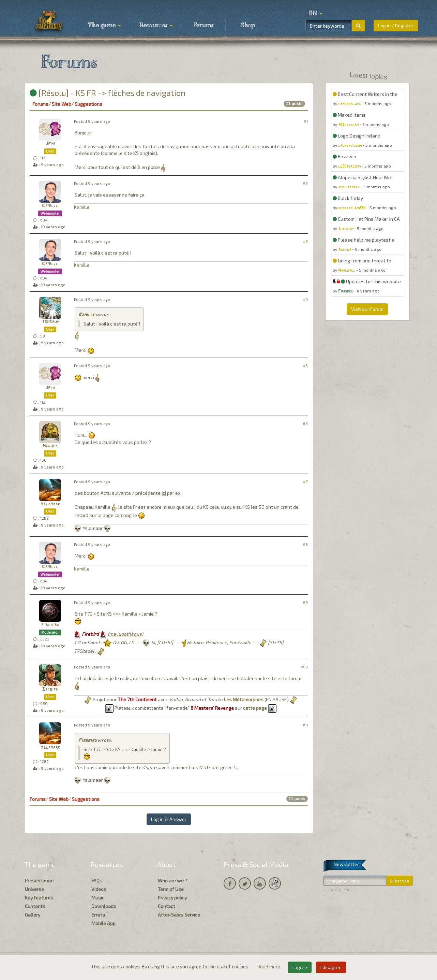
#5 (305, 366)
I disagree (331, 967)
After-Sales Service (179, 915)
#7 (305, 482)
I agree (300, 967)
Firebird (50, 625)
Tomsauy (50, 322)
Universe (34, 889)
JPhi (50, 144)
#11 (305, 725)
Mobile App (103, 923)
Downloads (104, 906)
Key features (39, 898)
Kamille (50, 206)
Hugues (50, 446)
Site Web (62, 104)
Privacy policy (172, 898)
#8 (305, 544)
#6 (305, 424)
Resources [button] (156, 26)
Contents (35, 906)
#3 (305, 241)
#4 (305, 299)
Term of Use (171, 889)
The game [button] (104, 26)
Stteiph (50, 689)
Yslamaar (50, 504)
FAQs (97, 881)
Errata (98, 915)
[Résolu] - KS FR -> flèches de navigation (108, 93)
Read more (269, 967)
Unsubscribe (337, 889)
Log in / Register (396, 25)
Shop (248, 26)
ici (164, 493)
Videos (99, 889)
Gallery (33, 915)
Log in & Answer (169, 819)
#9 (305, 602)
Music (98, 898)
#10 (305, 667)
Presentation (39, 881)
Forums (204, 26)
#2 (305, 183)
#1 (306, 121)
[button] (316, 14)
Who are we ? (172, 881)
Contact (167, 906)
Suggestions (88, 104)
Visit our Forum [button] (367, 309)
